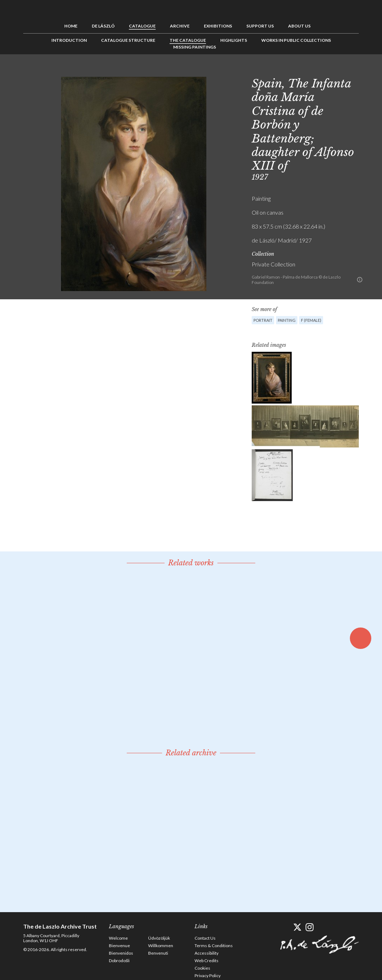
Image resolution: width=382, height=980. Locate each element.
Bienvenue (119, 946)
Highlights (234, 40)
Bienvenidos (121, 953)
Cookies (202, 968)
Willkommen (161, 946)
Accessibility (207, 953)
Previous (331, 70)
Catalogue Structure (128, 40)
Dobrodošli (119, 961)
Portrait (263, 320)
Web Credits (207, 961)
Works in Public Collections (296, 40)
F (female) (311, 320)
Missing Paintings (195, 47)
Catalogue (142, 26)
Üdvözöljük (159, 938)
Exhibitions (218, 26)
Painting (287, 320)
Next (353, 70)
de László (103, 26)
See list (342, 70)
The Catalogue (188, 40)
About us (299, 26)
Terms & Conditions (214, 946)
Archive (180, 26)
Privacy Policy (208, 976)
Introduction (69, 40)
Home (71, 26)
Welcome (118, 938)
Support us (260, 26)
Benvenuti (158, 953)
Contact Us (205, 938)
